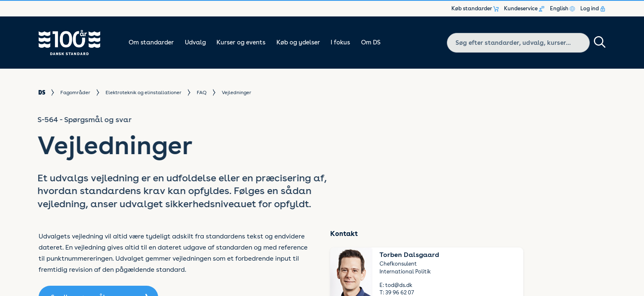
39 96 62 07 (400, 293)
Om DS (371, 42)
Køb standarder (475, 9)
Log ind (593, 9)
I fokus (340, 42)
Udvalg (195, 42)
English (562, 9)
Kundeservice (524, 9)
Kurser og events (241, 42)
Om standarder (151, 42)
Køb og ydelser (298, 42)
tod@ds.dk (399, 285)
